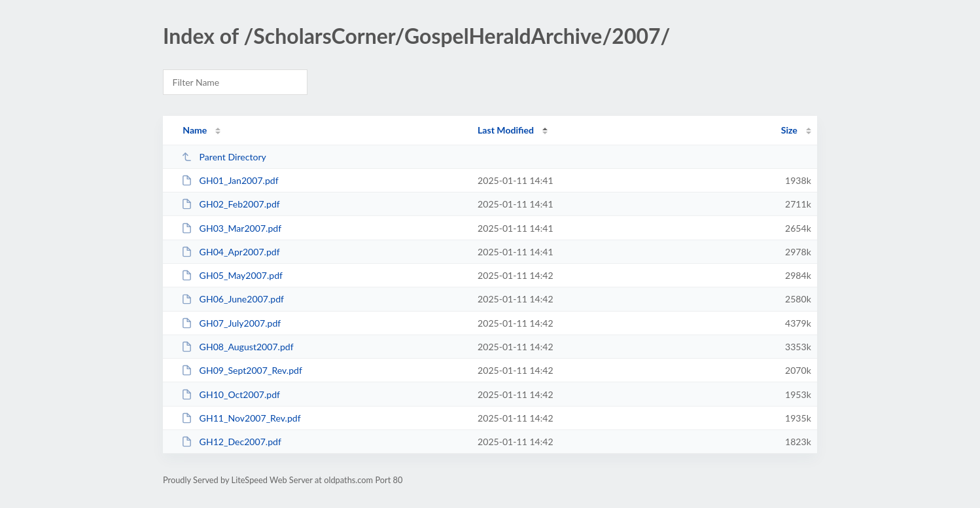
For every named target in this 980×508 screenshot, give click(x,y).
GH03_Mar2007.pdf (231, 228)
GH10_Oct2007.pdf (231, 394)
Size (789, 130)
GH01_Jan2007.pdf (230, 180)
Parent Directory (224, 157)
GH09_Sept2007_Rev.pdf (242, 370)
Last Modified (506, 130)
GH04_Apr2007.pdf (230, 252)
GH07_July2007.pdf (231, 323)
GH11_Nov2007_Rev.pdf (241, 418)
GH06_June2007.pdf (233, 299)
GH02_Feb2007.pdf (231, 204)
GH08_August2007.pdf (237, 347)
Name (195, 130)
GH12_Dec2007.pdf (231, 442)
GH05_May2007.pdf (232, 275)
